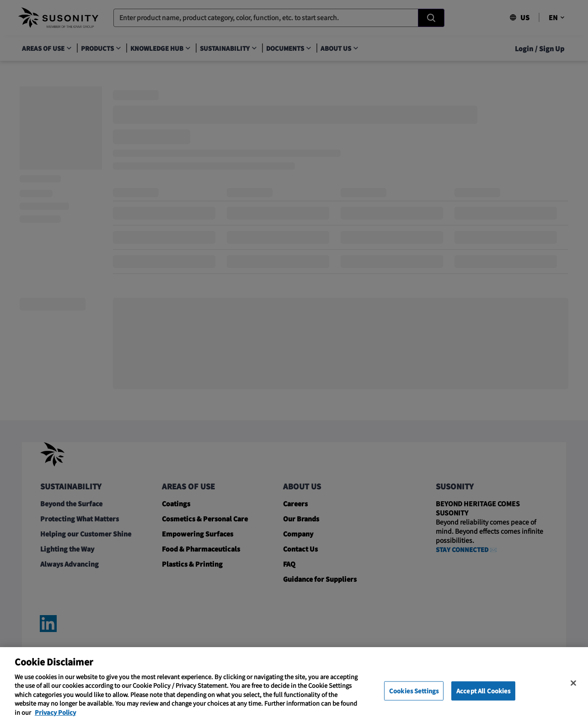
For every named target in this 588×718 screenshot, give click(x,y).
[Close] (573, 694)
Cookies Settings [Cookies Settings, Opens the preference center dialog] (414, 702)
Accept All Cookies (483, 702)
